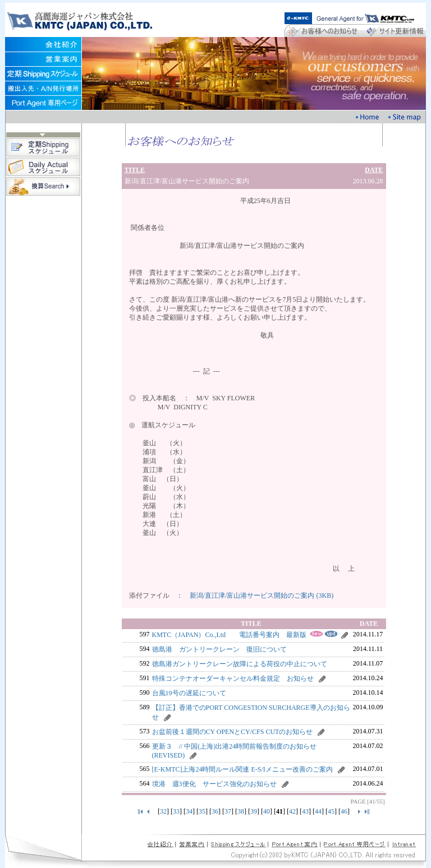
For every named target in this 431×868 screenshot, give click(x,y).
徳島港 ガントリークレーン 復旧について (219, 649)
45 (331, 811)
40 (267, 811)
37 (228, 811)
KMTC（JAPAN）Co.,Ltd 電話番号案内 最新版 (230, 635)
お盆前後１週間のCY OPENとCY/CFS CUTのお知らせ (233, 732)
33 (176, 811)
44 (318, 811)
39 (254, 811)
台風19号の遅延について (189, 693)
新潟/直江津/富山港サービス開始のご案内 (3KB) (262, 595)
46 (344, 811)
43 (305, 811)
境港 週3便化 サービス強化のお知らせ (214, 784)
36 (215, 811)
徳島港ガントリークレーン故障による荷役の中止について (240, 664)
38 (241, 811)
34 (189, 811)
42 (292, 811)
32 (163, 811)
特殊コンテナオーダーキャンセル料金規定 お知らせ (233, 678)
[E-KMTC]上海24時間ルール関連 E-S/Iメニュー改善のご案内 (242, 769)
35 (202, 811)
